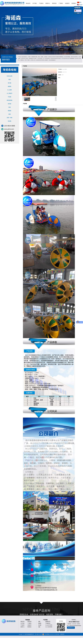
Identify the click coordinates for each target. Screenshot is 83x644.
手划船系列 (48, 623)
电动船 (10, 121)
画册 (10, 79)
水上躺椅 (10, 90)
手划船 (10, 97)
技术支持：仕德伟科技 (60, 634)
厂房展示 (29, 623)
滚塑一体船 (10, 118)
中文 (80, 2)
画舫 (10, 114)
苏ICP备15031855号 (39, 634)
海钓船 (10, 83)
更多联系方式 (71, 628)
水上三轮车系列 (49, 627)
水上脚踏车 (10, 93)
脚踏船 (10, 111)
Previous (1, 33)
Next (82, 33)
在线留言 (29, 625)
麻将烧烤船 (10, 100)
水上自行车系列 (49, 625)
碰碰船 (10, 86)
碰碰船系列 (48, 622)
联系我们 (29, 627)
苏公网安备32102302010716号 (50, 634)
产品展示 (23, 625)
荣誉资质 (29, 622)
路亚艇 (10, 104)
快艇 (10, 107)
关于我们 (23, 623)
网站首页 (23, 622)
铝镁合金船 (10, 76)
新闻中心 (23, 627)
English (81, 5)
